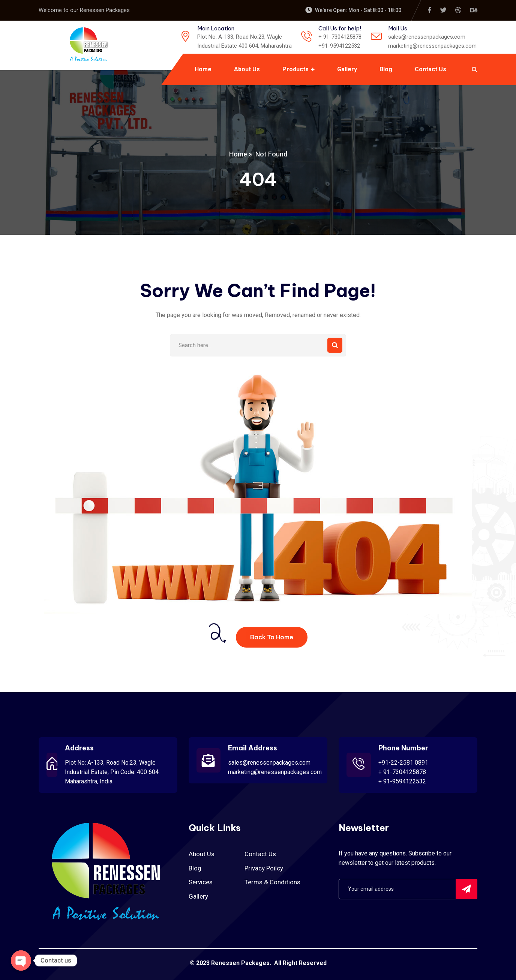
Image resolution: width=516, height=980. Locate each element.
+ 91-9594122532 (402, 781)
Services (201, 882)
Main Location (216, 28)
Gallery (198, 896)
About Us (202, 854)
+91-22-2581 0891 (403, 763)
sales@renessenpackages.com (269, 763)
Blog (195, 868)
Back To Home (272, 637)
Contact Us (260, 854)
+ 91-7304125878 (402, 772)
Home (238, 154)
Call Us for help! (340, 28)
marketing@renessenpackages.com (275, 772)
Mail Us (398, 28)
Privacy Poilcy (264, 868)
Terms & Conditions (272, 882)
